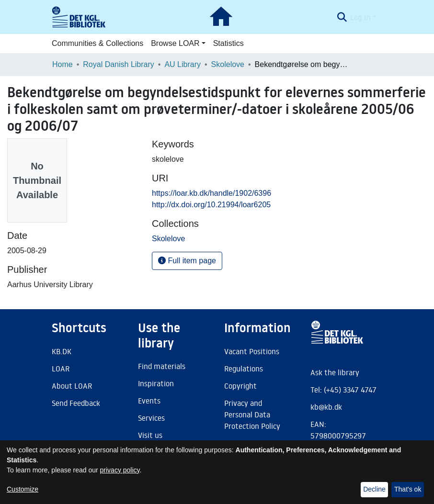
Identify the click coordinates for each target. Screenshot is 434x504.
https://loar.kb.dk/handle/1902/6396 (211, 193)
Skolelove (228, 64)
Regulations (244, 369)
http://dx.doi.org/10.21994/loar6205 (211, 205)
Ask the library (335, 372)
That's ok (408, 489)
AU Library (183, 64)
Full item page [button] (187, 261)
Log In (360, 17)
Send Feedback (76, 403)
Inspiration (156, 383)
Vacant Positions (252, 351)
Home (63, 64)
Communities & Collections (97, 43)
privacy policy (120, 470)
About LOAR (72, 386)
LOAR (61, 369)
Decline (374, 489)
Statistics (228, 43)
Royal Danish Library (119, 64)
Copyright (240, 386)
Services (151, 418)
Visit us (150, 435)
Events (149, 401)
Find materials (162, 366)
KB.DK (62, 351)
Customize (23, 489)
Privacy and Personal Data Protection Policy (252, 414)
